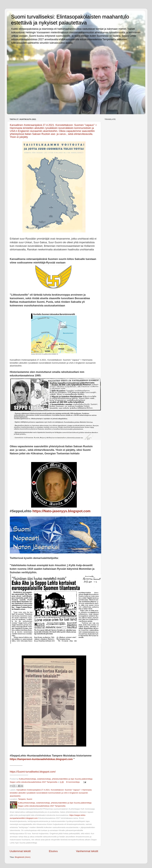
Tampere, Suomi (25, 799)
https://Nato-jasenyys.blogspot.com (61, 511)
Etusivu (53, 851)
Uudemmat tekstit (20, 851)
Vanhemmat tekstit (87, 851)
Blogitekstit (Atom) (23, 857)
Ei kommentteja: (73, 782)
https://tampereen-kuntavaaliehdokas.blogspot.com (41, 759)
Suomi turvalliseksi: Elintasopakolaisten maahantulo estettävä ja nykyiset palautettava (70, 20)
